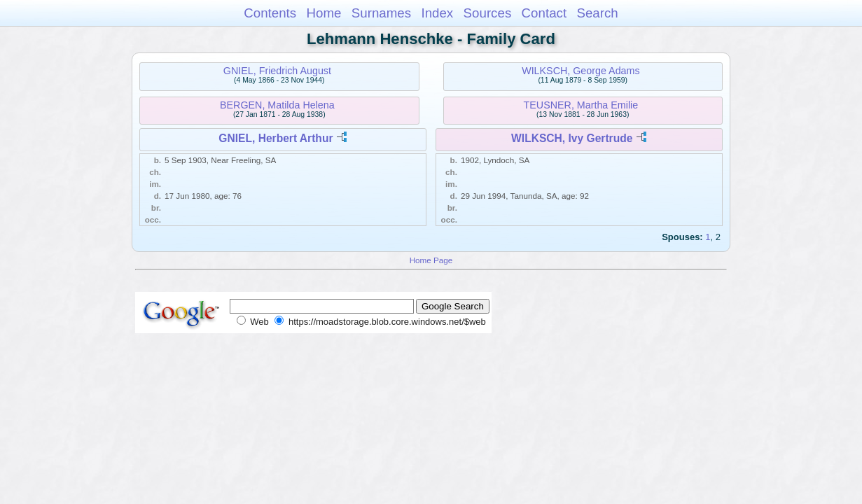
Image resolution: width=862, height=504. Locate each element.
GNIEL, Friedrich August (277, 71)
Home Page (431, 260)
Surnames (381, 13)
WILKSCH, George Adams (581, 71)
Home (324, 13)
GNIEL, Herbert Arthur (276, 138)
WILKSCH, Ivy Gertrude (572, 138)
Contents (270, 13)
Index (437, 13)
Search (597, 13)
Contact (544, 13)
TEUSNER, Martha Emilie (581, 105)
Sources (488, 13)
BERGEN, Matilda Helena (277, 105)
